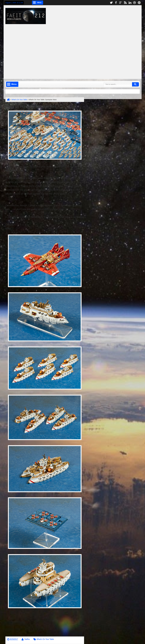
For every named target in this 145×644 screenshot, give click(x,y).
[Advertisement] (77, 49)
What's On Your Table (45, 639)
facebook (116, 3)
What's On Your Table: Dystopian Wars (31, 106)
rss (125, 3)
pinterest (139, 3)
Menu (39, 3)
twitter (111, 3)
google (121, 3)
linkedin (130, 3)
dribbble (135, 3)
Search (135, 84)
